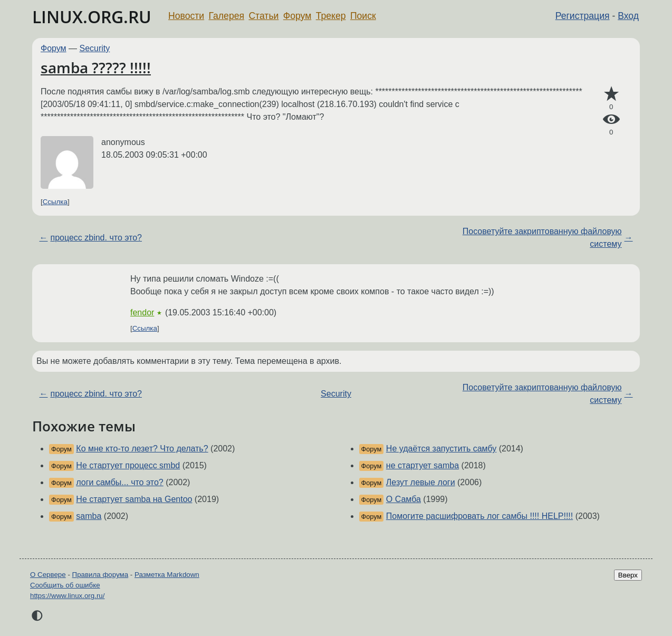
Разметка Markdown (167, 575)
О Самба (404, 499)
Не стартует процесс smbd (128, 465)
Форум (297, 16)
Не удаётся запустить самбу (441, 449)
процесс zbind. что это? (96, 238)
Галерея (227, 16)
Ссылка (55, 202)
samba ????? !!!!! (96, 68)
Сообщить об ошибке (65, 585)
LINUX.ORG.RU (92, 17)
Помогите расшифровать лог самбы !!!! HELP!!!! (479, 516)
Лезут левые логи (421, 482)
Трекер (331, 16)
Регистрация (583, 16)
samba (89, 516)
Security (95, 48)
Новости (186, 16)
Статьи (263, 16)
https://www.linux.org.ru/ (67, 596)
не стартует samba (423, 465)
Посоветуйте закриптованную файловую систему (542, 238)
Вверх (628, 575)
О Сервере (48, 575)
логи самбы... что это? (119, 482)
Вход (628, 16)
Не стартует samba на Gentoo (134, 499)
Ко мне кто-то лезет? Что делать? (142, 449)
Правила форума (100, 575)
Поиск (363, 16)
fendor (142, 312)
